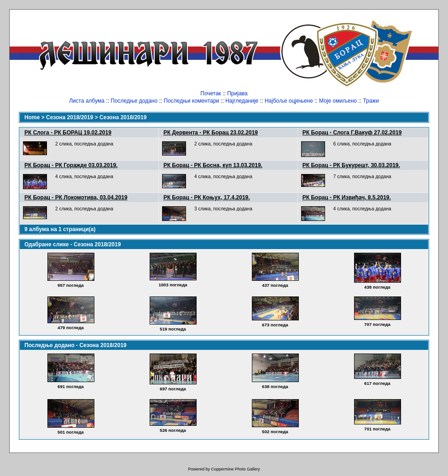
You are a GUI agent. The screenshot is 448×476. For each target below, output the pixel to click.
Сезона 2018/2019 (70, 117)
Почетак (211, 93)
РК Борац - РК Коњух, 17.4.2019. (207, 197)
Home (32, 117)
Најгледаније (242, 101)
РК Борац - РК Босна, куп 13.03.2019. (213, 165)
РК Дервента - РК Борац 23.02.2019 (211, 133)
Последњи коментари (192, 101)
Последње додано (134, 101)
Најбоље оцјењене (289, 101)
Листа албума (87, 101)
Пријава (237, 93)
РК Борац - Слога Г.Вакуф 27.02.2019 (352, 133)
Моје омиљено (338, 101)
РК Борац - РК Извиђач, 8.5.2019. (347, 197)
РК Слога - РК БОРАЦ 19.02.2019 (68, 133)
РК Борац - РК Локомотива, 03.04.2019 (76, 197)
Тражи (371, 101)
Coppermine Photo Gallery (235, 469)
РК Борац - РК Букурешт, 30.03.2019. (351, 165)
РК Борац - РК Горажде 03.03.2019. (71, 165)
